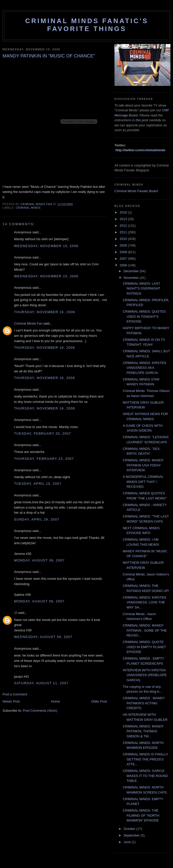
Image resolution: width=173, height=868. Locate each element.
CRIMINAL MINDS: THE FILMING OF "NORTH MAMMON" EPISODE (141, 815)
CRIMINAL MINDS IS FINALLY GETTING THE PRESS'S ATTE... (145, 759)
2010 (124, 239)
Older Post (99, 701)
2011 (124, 232)
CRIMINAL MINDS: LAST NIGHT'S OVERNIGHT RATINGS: (141, 288)
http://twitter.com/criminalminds (140, 150)
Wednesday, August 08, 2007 (43, 637)
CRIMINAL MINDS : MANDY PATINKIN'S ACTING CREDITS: (144, 703)
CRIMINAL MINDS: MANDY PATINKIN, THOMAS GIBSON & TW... (143, 731)
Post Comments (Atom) (40, 711)
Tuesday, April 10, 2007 (38, 484)
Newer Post (11, 701)
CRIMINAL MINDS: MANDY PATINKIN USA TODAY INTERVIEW (143, 465)
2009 (124, 245)
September (132, 835)
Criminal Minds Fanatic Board (136, 191)
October (130, 829)
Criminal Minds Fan (28, 323)
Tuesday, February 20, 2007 (42, 433)
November (132, 278)
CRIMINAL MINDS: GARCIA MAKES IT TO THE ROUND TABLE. (145, 776)
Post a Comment (15, 694)
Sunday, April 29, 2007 (37, 519)
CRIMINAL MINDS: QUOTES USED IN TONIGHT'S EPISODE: (144, 316)
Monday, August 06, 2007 (39, 560)
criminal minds (28, 208)
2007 (124, 259)
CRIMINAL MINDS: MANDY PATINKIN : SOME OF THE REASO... (145, 630)
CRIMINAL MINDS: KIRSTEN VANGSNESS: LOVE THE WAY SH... (144, 602)
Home (56, 701)
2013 (124, 219)
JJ (16, 613)
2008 (124, 252)
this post (142, 120)
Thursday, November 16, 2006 (45, 312)
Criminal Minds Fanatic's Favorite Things (87, 25)
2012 (124, 226)
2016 (124, 212)
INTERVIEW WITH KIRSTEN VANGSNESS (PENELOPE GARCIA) (145, 675)
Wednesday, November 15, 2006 (46, 246)
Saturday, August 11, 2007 (41, 683)
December (132, 271)
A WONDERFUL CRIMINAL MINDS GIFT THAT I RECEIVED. (143, 482)
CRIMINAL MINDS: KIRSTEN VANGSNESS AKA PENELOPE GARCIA (144, 368)
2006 (124, 265)
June (128, 842)
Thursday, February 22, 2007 (44, 459)
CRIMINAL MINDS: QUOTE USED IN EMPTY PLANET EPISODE (144, 647)
